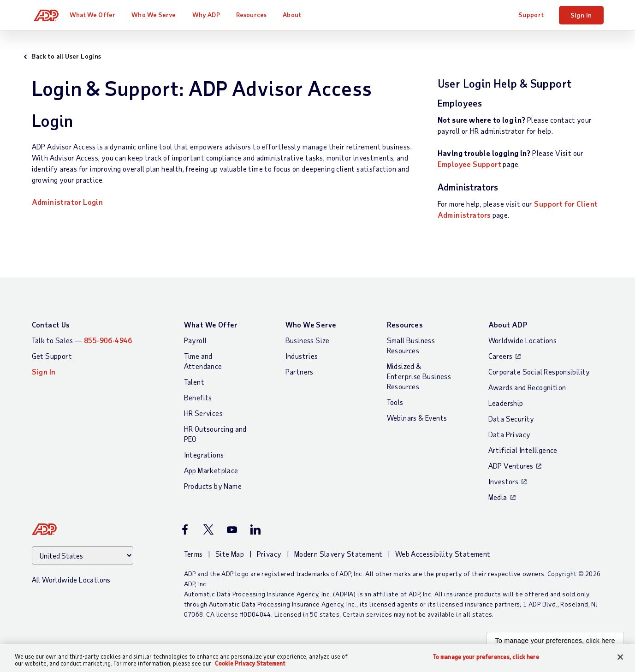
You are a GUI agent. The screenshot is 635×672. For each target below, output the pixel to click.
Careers (501, 356)
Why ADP (210, 15)
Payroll (196, 340)
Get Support (52, 356)
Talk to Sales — (82, 340)
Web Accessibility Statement (443, 554)
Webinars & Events (417, 418)
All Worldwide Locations (71, 580)
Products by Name (213, 486)
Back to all (74, 56)
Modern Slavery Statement (338, 554)
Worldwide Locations (523, 340)
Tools (395, 402)
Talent (194, 382)
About (296, 15)
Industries (302, 356)
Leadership (506, 403)
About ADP (508, 324)
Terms (193, 554)
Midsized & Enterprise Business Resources (419, 376)
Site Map (230, 554)
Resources (255, 15)
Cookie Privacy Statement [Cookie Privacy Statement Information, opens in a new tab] (250, 663)
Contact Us (51, 324)
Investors (504, 481)
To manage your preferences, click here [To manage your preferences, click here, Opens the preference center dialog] (486, 657)
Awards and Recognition (527, 387)
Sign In (581, 15)
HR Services (203, 413)
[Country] (83, 556)
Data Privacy (510, 434)
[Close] (620, 657)
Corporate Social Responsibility (539, 372)
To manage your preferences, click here (555, 641)
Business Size (308, 340)
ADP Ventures (511, 466)
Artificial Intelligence (523, 450)
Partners (300, 372)
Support (531, 15)
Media (498, 497)
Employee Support (469, 164)
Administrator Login (68, 202)
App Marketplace (211, 470)
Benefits (198, 397)
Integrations (204, 455)
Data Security (511, 419)
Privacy (269, 554)
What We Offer (96, 15)
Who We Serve (158, 15)
